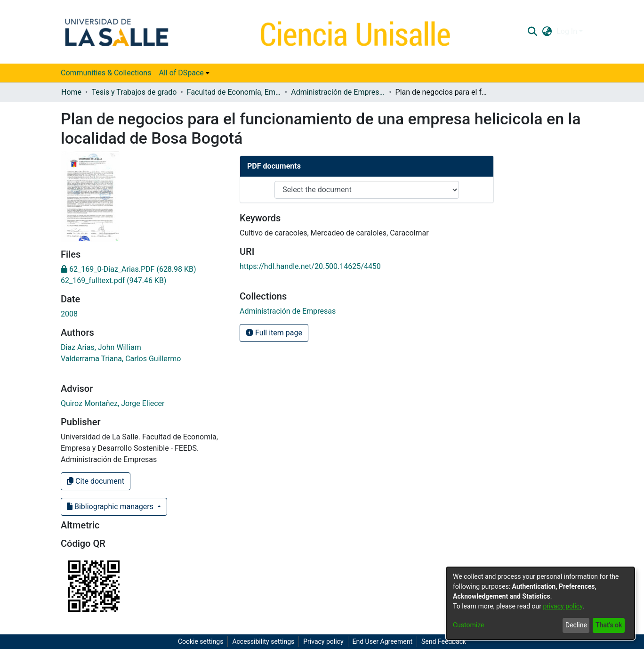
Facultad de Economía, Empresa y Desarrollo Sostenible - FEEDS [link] (234, 92)
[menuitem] (184, 73)
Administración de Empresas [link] (338, 92)
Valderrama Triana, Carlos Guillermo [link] (121, 359)
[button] (532, 32)
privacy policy (563, 606)
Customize (468, 625)
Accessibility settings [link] (263, 641)
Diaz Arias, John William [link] (101, 347)
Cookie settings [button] (201, 641)
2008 (69, 314)
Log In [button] (568, 31)
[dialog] (540, 603)
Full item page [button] (274, 333)
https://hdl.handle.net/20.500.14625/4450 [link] (310, 266)
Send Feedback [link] (444, 641)
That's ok (609, 625)
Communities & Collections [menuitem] (106, 73)
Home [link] (71, 92)
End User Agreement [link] (382, 641)
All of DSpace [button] (181, 73)
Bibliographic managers (111, 507)
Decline (576, 625)
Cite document (96, 481)
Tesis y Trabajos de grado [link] (134, 92)
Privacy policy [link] (323, 641)
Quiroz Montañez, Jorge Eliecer (113, 403)
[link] (129, 269)
